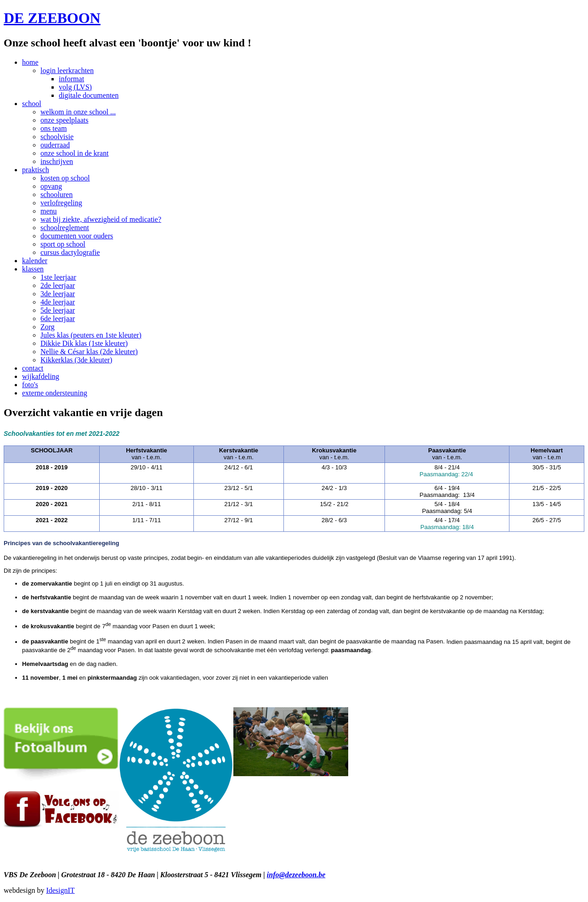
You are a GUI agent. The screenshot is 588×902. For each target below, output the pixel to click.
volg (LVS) (75, 87)
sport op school (63, 244)
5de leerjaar (58, 310)
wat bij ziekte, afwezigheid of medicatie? (101, 219)
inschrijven (57, 161)
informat (71, 79)
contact (33, 368)
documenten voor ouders (77, 236)
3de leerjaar (58, 294)
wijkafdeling (41, 376)
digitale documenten (89, 95)
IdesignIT (60, 890)
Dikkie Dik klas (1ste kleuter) (84, 343)
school (32, 104)
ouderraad (55, 145)
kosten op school (65, 178)
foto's (30, 385)
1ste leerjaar (58, 277)
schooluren (57, 194)
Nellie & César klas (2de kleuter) (89, 352)
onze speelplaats (64, 120)
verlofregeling (61, 203)
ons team (54, 128)
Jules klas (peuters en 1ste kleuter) (91, 335)
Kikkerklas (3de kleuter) (76, 360)
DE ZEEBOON (52, 18)
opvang (51, 186)
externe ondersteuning (55, 393)
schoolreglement (65, 228)
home (30, 62)
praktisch (36, 170)
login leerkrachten (67, 70)
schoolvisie (57, 137)
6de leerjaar (58, 319)
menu (49, 211)
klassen (33, 269)
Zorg (48, 327)
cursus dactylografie (70, 252)
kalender (35, 261)
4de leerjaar (58, 302)
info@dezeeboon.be (296, 875)
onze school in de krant (74, 153)
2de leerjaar (58, 285)
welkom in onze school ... (78, 112)
